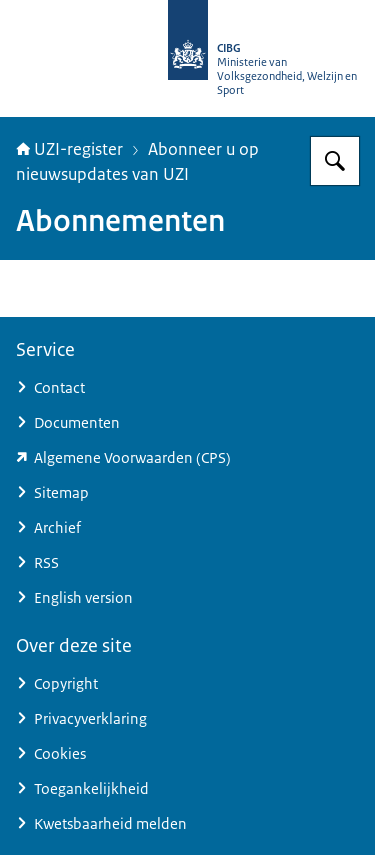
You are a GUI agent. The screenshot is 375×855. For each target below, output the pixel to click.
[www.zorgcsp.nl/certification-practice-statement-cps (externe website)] (187, 457)
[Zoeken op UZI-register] (335, 161)
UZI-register (69, 149)
